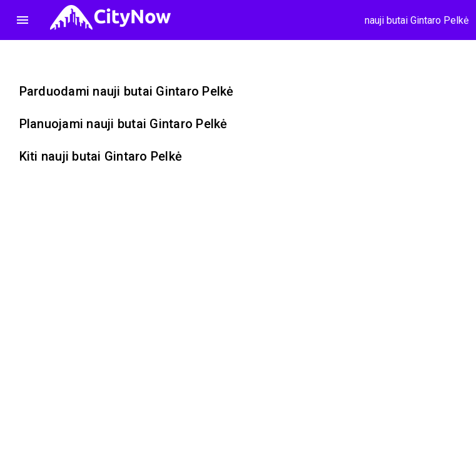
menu (23, 20)
